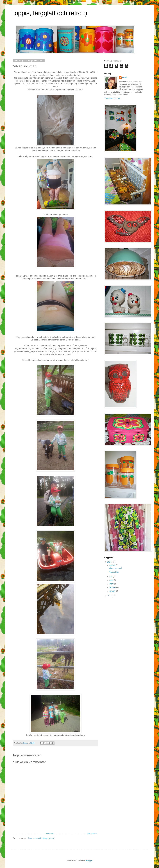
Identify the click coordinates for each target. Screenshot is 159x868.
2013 (110, 596)
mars (112, 584)
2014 (110, 562)
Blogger (89, 861)
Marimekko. (114, 572)
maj (111, 577)
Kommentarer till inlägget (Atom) (41, 838)
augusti (113, 565)
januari (112, 591)
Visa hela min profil (112, 98)
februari (113, 587)
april (111, 580)
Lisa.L (125, 78)
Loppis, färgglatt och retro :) (49, 13)
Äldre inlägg (92, 834)
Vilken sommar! (115, 568)
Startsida (50, 834)
